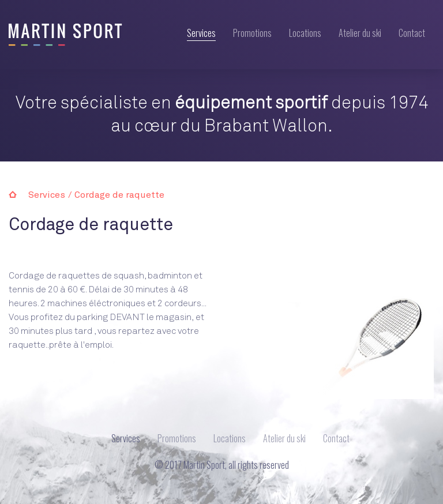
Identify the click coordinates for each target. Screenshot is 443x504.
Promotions (252, 33)
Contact (412, 33)
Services (201, 34)
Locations (305, 33)
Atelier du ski (360, 33)
